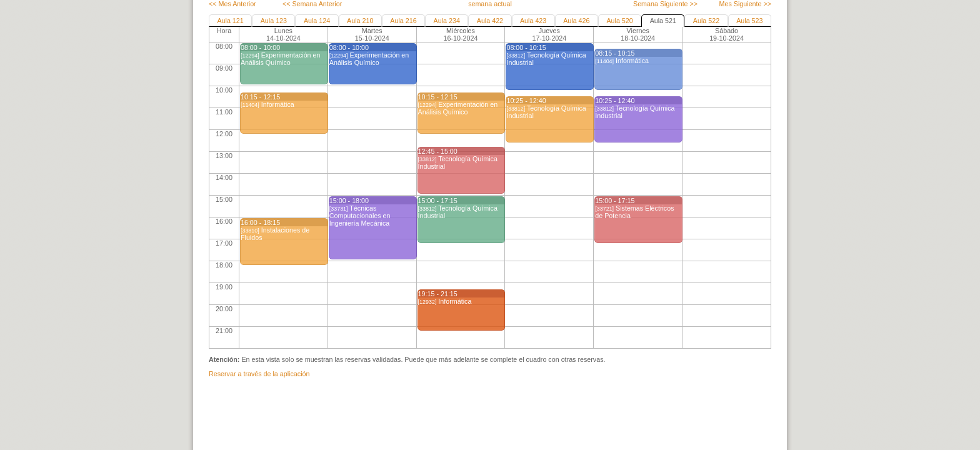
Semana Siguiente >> (665, 4)
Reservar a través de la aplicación (259, 374)
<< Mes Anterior (232, 4)
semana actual (490, 4)
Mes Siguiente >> (745, 4)
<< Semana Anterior (312, 4)
